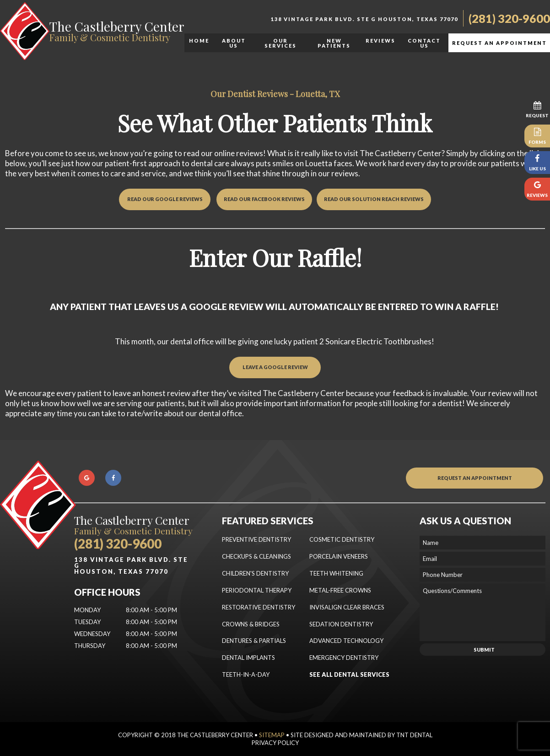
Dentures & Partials (254, 641)
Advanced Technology (346, 641)
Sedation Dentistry (341, 624)
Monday (87, 610)
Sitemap (272, 735)
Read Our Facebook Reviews (264, 199)
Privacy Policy (275, 743)
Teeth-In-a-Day (246, 674)
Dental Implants (248, 658)
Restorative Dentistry (259, 607)
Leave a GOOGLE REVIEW (275, 367)
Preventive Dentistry (256, 539)
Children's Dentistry (255, 573)
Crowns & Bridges (251, 624)
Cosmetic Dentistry (342, 539)
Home (199, 41)
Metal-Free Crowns (340, 590)
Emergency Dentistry (344, 658)
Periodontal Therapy (257, 590)
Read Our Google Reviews (165, 199)
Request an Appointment (499, 43)
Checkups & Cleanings (256, 556)
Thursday (90, 646)
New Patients (334, 43)
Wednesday (92, 634)
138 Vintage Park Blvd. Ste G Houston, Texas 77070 (364, 19)
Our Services (280, 43)
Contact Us (424, 43)
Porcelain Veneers (339, 556)
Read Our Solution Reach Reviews (374, 199)
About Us (234, 43)
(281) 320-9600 (509, 19)
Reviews (380, 41)
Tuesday (87, 622)
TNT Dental (414, 735)
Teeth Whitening (336, 573)
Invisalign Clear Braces (347, 607)
